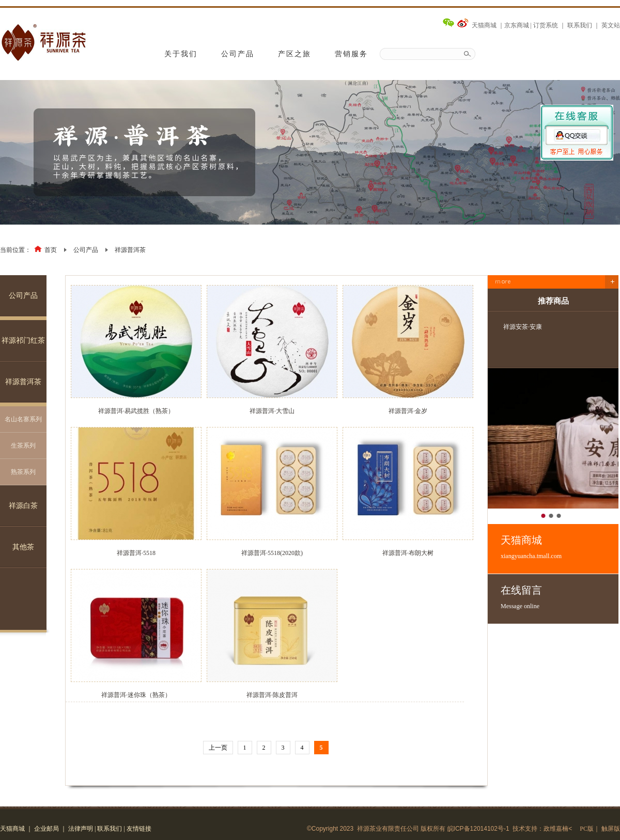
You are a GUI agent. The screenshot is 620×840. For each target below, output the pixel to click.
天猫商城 (484, 25)
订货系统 (546, 25)
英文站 (611, 25)
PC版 (587, 829)
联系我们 (580, 25)
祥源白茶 (23, 506)
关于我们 (181, 54)
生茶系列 (23, 446)
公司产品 (238, 54)
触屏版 (611, 829)
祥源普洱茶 (130, 250)
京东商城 (517, 25)
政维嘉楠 (556, 829)
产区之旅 (295, 54)
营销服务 (351, 54)
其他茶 (23, 547)
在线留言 (560, 597)
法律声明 (81, 829)
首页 (51, 250)
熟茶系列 (23, 472)
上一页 (218, 748)
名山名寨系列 (23, 419)
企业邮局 (47, 829)
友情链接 (139, 829)
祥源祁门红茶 (23, 340)
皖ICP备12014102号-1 (478, 829)
